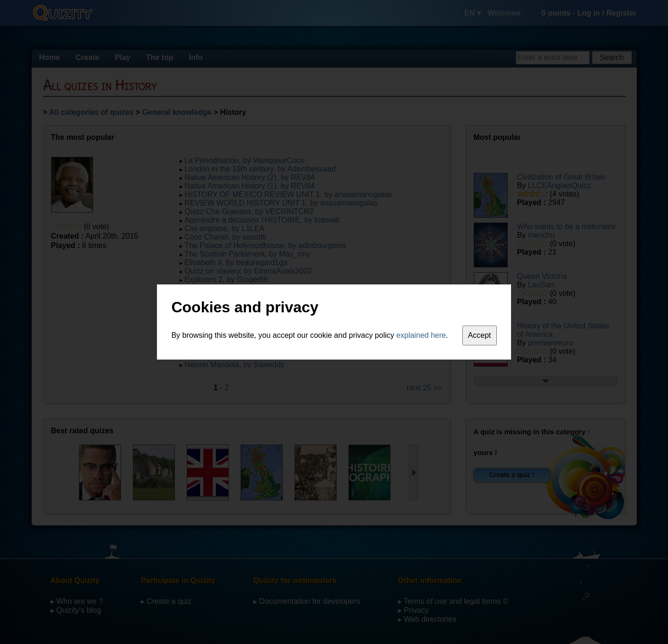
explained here (421, 335)
